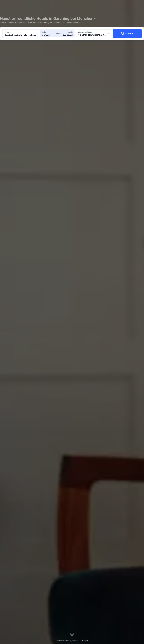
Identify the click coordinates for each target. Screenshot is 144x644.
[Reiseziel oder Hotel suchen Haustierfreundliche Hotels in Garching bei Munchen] (20, 34)
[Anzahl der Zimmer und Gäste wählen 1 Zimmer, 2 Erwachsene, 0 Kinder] (94, 34)
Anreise (44, 32)
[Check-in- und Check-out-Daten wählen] (48, 34)
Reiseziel (8, 32)
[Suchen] (127, 34)
